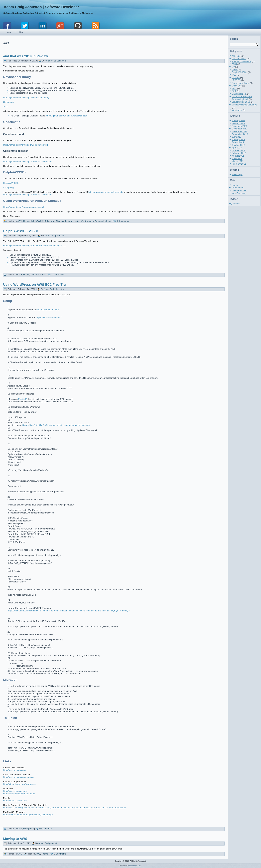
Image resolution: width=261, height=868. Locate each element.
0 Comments (123, 221)
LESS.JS (236, 80)
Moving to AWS (15, 839)
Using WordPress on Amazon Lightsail (93, 221)
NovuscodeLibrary (65, 221)
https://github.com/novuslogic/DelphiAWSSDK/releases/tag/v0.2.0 (35, 246)
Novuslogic (237, 175)
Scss (234, 88)
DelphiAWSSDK (11, 183)
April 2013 (237, 148)
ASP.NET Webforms (242, 61)
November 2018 (240, 131)
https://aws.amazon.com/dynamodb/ (106, 192)
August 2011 (238, 156)
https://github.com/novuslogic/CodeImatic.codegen (27, 162)
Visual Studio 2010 (241, 102)
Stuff (234, 91)
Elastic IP (23, 399)
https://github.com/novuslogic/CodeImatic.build (25, 145)
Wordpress (28, 829)
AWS (20, 221)
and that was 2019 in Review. (26, 56)
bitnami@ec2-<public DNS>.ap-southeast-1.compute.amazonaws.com (56, 425)
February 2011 (239, 164)
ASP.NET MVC (239, 59)
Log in (235, 185)
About (22, 32)
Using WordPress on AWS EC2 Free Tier (35, 285)
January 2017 (238, 140)
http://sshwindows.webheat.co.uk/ (19, 794)
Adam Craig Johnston (55, 61)
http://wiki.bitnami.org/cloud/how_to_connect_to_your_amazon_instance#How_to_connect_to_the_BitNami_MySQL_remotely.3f (69, 611)
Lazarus (51, 221)
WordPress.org (239, 193)
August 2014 (238, 142)
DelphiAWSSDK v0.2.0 (21, 231)
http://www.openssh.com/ (15, 791)
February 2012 (239, 153)
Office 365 (237, 86)
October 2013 (238, 145)
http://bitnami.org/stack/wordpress (19, 784)
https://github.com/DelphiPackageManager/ (67, 116)
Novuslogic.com (135, 865)
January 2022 (238, 121)
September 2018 (240, 134)
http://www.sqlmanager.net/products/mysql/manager (28, 815)
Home (9, 32)
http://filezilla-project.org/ (15, 801)
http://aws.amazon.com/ (48, 310)
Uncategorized (239, 94)
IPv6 (234, 75)
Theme (45, 854)
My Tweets (234, 204)
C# (233, 67)
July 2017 (237, 137)
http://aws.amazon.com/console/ (19, 777)
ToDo (6, 107)
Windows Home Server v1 (244, 105)
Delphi (26, 221)
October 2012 (238, 150)
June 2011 (237, 159)
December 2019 (240, 129)
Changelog (8, 102)
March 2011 (238, 161)
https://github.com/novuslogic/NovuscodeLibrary (26, 98)
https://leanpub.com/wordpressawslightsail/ (24, 207)
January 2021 (238, 123)
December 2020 (240, 126)
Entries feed (238, 188)
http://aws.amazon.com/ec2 (49, 317)
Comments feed (240, 190)
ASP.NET (236, 56)
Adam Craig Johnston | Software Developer (41, 7)
